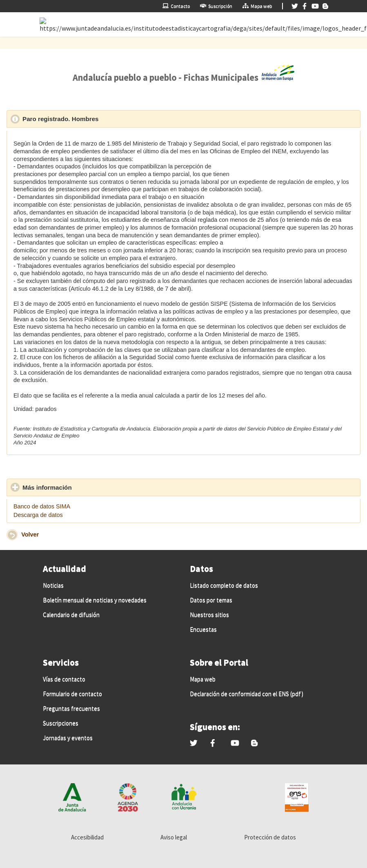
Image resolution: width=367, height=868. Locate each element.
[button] (12, 535)
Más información (85, 487)
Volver (30, 534)
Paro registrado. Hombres (98, 119)
